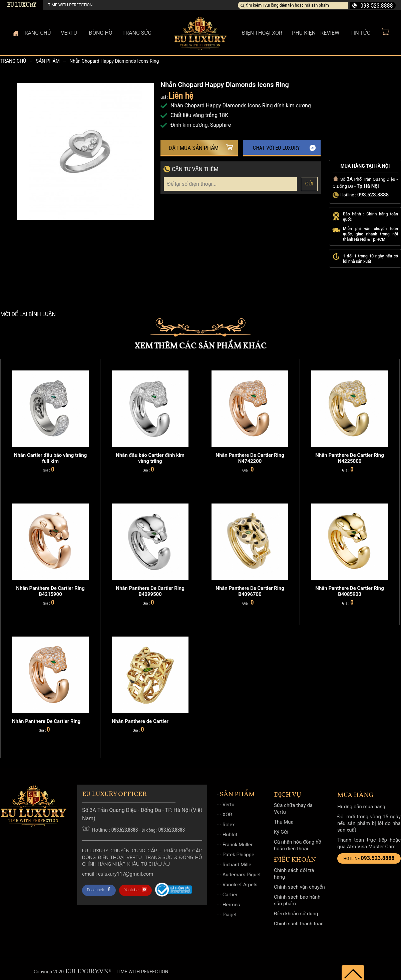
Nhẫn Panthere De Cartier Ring (46, 721)
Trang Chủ (36, 33)
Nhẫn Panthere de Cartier (140, 721)
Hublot (230, 835)
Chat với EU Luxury (284, 148)
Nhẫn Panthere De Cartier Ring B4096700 (250, 591)
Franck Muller (238, 845)
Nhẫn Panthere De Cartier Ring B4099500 (150, 591)
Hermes (231, 905)
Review (330, 33)
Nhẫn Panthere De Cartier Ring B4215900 (50, 591)
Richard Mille (237, 865)
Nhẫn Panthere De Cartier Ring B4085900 (349, 591)
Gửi (309, 184)
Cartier (230, 895)
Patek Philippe (238, 855)
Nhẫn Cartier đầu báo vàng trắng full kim (50, 458)
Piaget (230, 915)
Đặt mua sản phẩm (201, 148)
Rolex (229, 825)
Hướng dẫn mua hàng (361, 807)
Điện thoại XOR (262, 33)
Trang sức (137, 33)
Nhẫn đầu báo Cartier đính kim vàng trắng (150, 458)
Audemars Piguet (242, 875)
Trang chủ (13, 61)
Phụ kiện (304, 33)
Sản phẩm (48, 61)
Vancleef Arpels (240, 885)
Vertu (229, 805)
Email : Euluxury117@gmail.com (118, 874)
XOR (227, 815)
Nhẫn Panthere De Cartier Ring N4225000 (349, 458)
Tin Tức (360, 33)
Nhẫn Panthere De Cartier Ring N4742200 (250, 458)
